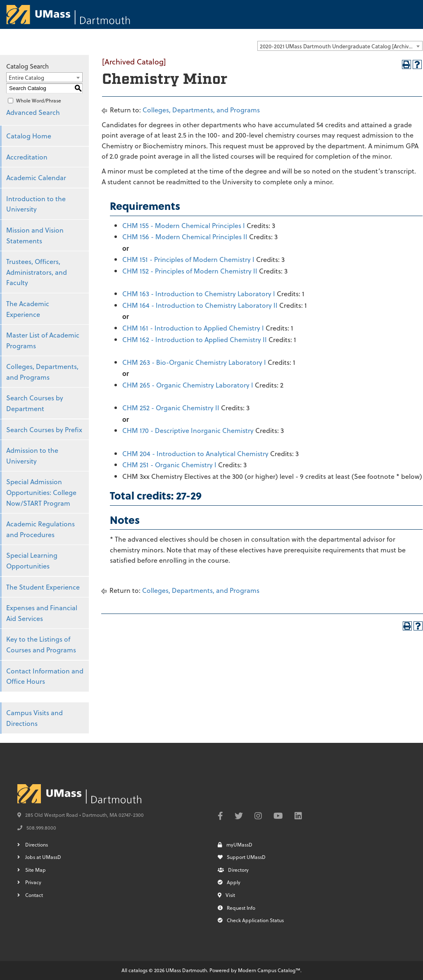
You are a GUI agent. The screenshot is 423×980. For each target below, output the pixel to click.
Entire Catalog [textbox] (26, 77)
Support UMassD (242, 857)
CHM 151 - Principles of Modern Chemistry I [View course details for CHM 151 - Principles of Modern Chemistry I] (188, 259)
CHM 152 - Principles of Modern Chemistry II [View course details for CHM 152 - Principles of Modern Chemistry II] (190, 271)
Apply (229, 882)
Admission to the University (32, 456)
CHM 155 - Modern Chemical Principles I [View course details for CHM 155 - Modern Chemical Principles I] (184, 225)
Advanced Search (33, 112)
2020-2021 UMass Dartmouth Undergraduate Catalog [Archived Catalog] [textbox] (341, 46)
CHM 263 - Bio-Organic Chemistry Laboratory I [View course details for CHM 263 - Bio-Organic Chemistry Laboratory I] (194, 362)
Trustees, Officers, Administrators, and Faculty (37, 272)
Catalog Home (29, 136)
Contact (34, 895)
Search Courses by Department (35, 403)
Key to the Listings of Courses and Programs (41, 644)
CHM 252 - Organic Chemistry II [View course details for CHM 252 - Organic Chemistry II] (171, 408)
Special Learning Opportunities (32, 560)
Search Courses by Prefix (44, 429)
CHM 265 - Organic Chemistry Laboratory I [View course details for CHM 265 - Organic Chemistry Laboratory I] (188, 385)
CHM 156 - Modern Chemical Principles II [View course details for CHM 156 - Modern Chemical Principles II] (185, 237)
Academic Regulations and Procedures (40, 529)
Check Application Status (251, 920)
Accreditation (27, 157)
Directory (233, 870)
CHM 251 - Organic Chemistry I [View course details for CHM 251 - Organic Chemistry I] (169, 465)
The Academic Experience (28, 309)
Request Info (236, 908)
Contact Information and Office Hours (45, 676)
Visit (226, 895)
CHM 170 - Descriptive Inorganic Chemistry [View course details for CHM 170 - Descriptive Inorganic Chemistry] (188, 430)
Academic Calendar (36, 177)
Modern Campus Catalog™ (269, 970)
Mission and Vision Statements (35, 235)
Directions (37, 844)
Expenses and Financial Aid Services (42, 613)
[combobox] (340, 46)
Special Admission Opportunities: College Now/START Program (41, 492)
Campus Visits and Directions (34, 718)
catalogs (138, 970)
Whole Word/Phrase (39, 100)
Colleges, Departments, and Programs (42, 372)
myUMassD (235, 844)
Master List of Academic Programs (43, 340)
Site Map (36, 870)
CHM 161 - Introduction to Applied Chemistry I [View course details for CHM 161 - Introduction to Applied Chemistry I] (193, 328)
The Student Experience (43, 587)
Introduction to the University (36, 204)
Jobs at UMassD (43, 857)
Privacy (33, 882)
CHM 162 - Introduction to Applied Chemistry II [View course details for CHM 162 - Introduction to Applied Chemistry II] (195, 339)
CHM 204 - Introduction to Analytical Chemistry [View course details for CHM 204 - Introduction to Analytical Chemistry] (195, 453)
